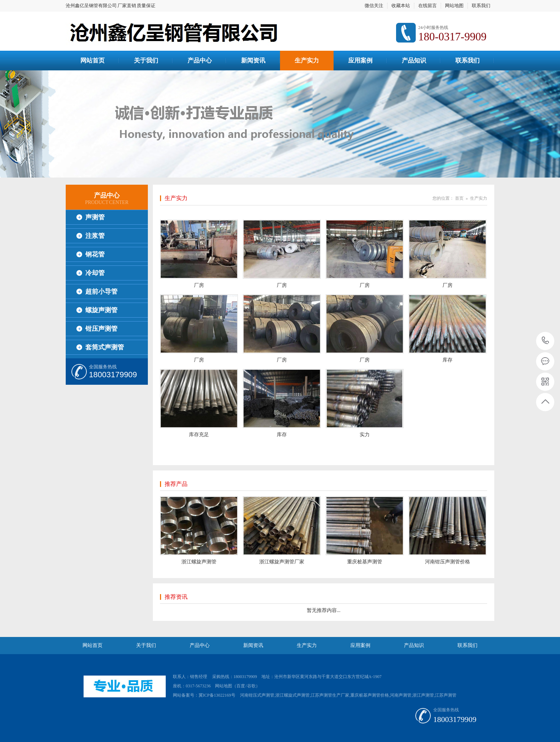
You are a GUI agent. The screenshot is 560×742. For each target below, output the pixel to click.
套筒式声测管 (105, 347)
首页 (459, 198)
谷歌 (251, 686)
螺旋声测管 (101, 310)
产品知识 (414, 61)
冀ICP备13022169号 (217, 695)
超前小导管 (101, 292)
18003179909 (546, 341)
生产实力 (307, 61)
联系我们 (481, 6)
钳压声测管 (101, 329)
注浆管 (95, 236)
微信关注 (374, 6)
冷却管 (95, 273)
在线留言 (427, 6)
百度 (241, 686)
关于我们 (146, 61)
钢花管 (95, 254)
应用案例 (360, 61)
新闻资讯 (253, 61)
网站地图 (454, 6)
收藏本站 (401, 6)
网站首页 (92, 61)
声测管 (95, 217)
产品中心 (200, 61)
